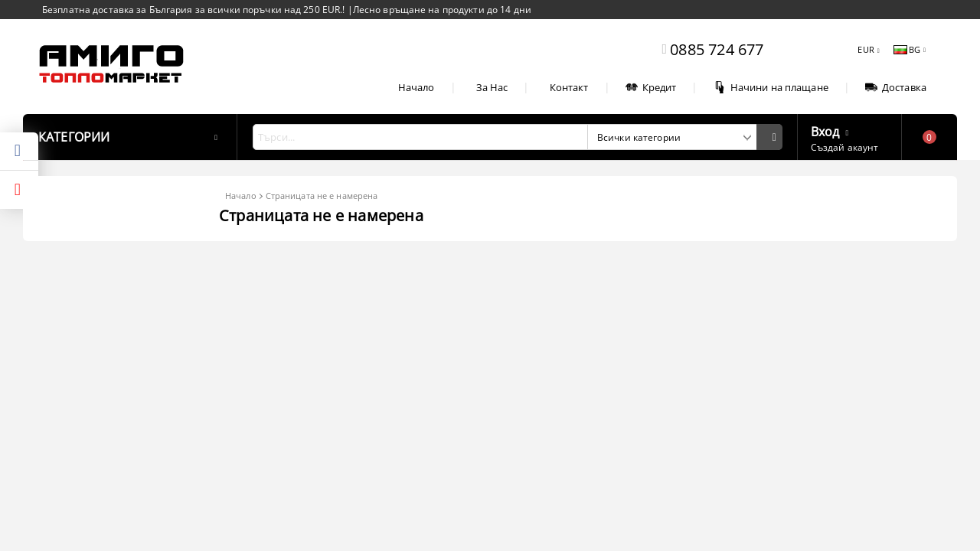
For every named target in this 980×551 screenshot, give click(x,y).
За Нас (492, 87)
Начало (416, 87)
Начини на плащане (771, 87)
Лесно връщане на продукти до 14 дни (442, 10)
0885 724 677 (717, 49)
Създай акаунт (845, 147)
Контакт (569, 87)
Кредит (651, 87)
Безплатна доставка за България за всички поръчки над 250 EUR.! (195, 10)
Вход (825, 130)
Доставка (896, 87)
